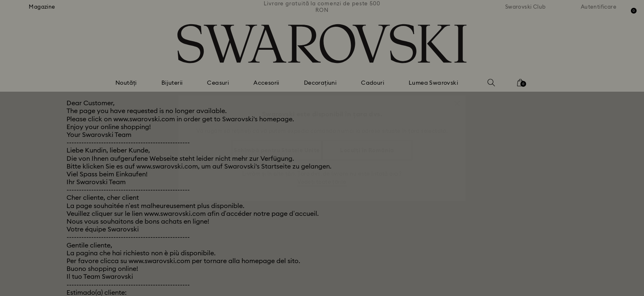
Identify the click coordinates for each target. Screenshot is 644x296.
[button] (457, 99)
